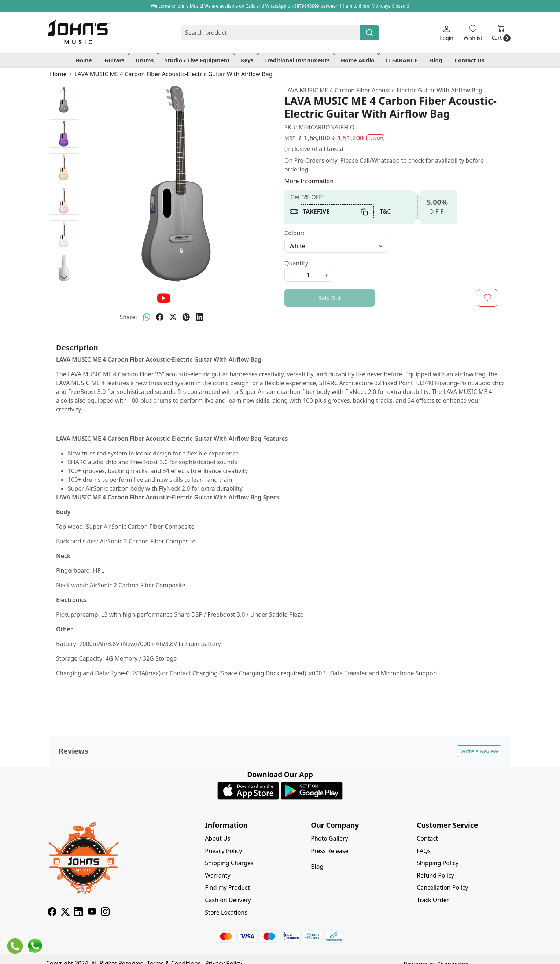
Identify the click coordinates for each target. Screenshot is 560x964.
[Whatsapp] (147, 317)
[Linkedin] (78, 913)
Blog (436, 60)
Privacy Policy (223, 851)
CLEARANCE (401, 60)
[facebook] (160, 317)
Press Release (329, 851)
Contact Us (470, 60)
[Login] (447, 33)
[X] (65, 913)
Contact (427, 838)
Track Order (433, 900)
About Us (218, 838)
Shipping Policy (438, 863)
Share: (128, 317)
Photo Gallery (329, 838)
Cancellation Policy (442, 887)
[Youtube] (92, 913)
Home (84, 60)
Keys (249, 60)
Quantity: (297, 263)
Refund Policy (435, 875)
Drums (147, 60)
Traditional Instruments (299, 60)
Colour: (294, 233)
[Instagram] (105, 913)
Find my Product (227, 887)
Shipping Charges (229, 863)
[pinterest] (186, 317)
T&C (385, 211)
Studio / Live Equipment (199, 60)
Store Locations (226, 912)
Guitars (117, 60)
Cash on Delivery (228, 900)
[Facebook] (52, 913)
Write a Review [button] (479, 751)
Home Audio (360, 60)
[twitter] (173, 317)
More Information (309, 181)
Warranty (218, 875)
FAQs (424, 851)
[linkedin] (199, 317)
